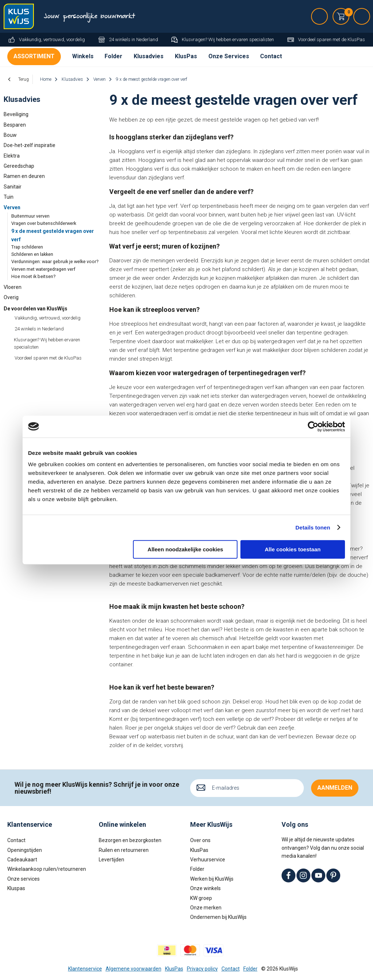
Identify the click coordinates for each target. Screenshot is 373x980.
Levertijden (111, 860)
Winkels (83, 56)
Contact (271, 56)
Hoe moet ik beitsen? (33, 276)
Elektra (12, 156)
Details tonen (313, 527)
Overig (11, 297)
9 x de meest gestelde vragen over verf (53, 235)
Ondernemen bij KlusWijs (218, 917)
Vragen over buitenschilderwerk (44, 223)
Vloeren (13, 287)
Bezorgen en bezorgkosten (130, 840)
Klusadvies (149, 56)
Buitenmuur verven (30, 216)
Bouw (10, 135)
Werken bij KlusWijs (212, 879)
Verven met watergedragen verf (43, 269)
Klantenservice (85, 969)
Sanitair (13, 187)
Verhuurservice (208, 860)
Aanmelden (335, 788)
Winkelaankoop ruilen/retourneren (47, 869)
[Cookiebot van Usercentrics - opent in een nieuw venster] (313, 426)
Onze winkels (205, 888)
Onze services (23, 879)
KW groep (201, 898)
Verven (12, 207)
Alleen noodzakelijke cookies (185, 549)
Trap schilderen (27, 247)
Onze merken (206, 908)
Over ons (200, 840)
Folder (113, 56)
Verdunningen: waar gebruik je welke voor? (55, 261)
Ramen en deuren (24, 176)
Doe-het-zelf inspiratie (30, 145)
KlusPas (186, 56)
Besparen (15, 125)
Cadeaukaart (22, 860)
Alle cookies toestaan (293, 549)
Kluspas (16, 888)
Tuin (9, 197)
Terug (23, 79)
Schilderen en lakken (32, 254)
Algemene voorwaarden (134, 969)
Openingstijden (25, 850)
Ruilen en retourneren (124, 850)
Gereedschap (19, 166)
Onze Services (229, 56)
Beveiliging (16, 114)
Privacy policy (202, 969)
